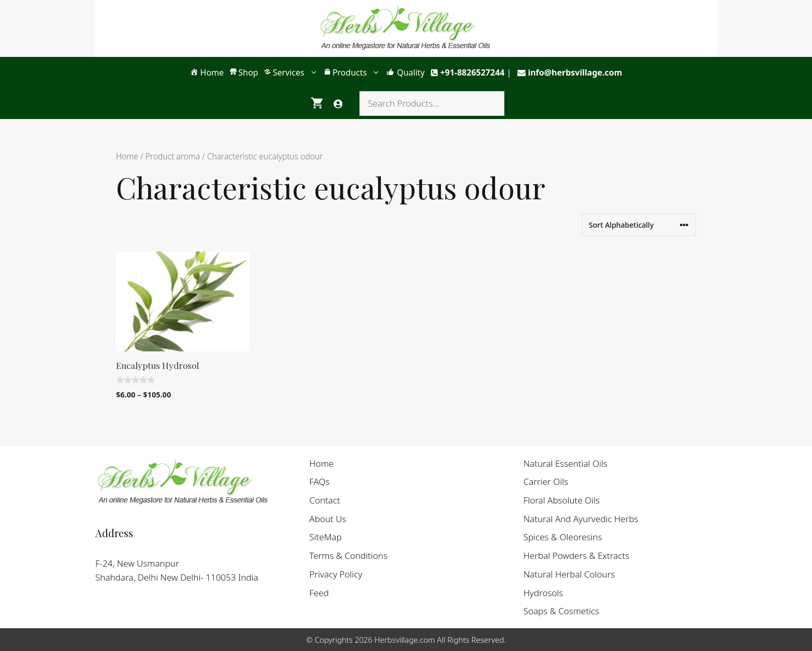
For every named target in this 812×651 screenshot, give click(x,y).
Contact (325, 500)
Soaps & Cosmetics (562, 611)
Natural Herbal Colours (569, 574)
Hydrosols (543, 593)
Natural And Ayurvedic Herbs (581, 519)
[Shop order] (639, 225)
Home (127, 156)
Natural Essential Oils (565, 463)
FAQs (319, 482)
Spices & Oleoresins (563, 537)
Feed (319, 593)
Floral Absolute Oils (562, 500)
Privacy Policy (336, 574)
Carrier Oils (546, 482)
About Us (328, 519)
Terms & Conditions (348, 556)
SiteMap (325, 537)
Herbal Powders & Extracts (577, 556)
